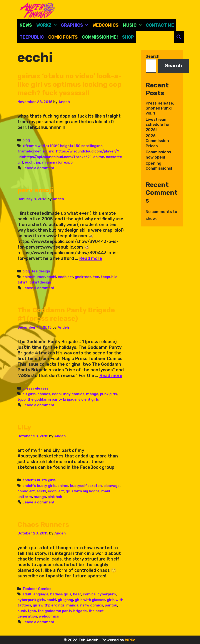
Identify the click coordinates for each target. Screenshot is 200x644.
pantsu (111, 604)
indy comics (74, 393)
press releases (35, 388)
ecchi (30, 162)
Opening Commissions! (159, 166)
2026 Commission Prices (157, 141)
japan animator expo (54, 162)
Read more (91, 258)
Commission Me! (100, 37)
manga (92, 393)
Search (152, 56)
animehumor (34, 276)
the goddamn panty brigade (52, 399)
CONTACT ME (160, 25)
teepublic (109, 276)
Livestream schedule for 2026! (158, 125)
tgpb (22, 399)
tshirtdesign (40, 282)
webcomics (49, 615)
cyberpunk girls (31, 599)
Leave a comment (38, 167)
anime (99, 156)
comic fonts (63, 37)
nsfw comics (92, 604)
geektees (83, 276)
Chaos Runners (44, 524)
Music (133, 25)
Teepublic (32, 37)
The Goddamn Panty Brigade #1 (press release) (67, 314)
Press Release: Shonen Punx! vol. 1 (160, 108)
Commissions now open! (158, 155)
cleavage (112, 485)
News (26, 25)
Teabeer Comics (37, 588)
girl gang (65, 599)
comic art (26, 490)
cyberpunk (107, 593)
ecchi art (56, 490)
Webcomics (105, 25)
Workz (47, 25)
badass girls (61, 593)
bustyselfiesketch (86, 485)
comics (44, 393)
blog (26, 140)
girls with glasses (90, 599)
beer (77, 593)
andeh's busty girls (39, 479)
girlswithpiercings (49, 604)
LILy (24, 426)
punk (22, 610)
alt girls (29, 393)
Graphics (76, 25)
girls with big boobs (83, 490)
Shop (128, 37)
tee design (41, 271)
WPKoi (131, 639)
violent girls (89, 399)
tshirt (22, 282)
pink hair (55, 496)
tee (96, 276)
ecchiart (65, 276)
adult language (35, 593)
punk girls (108, 393)
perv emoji (35, 190)
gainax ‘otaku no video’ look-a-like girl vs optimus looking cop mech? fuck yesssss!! (70, 84)
